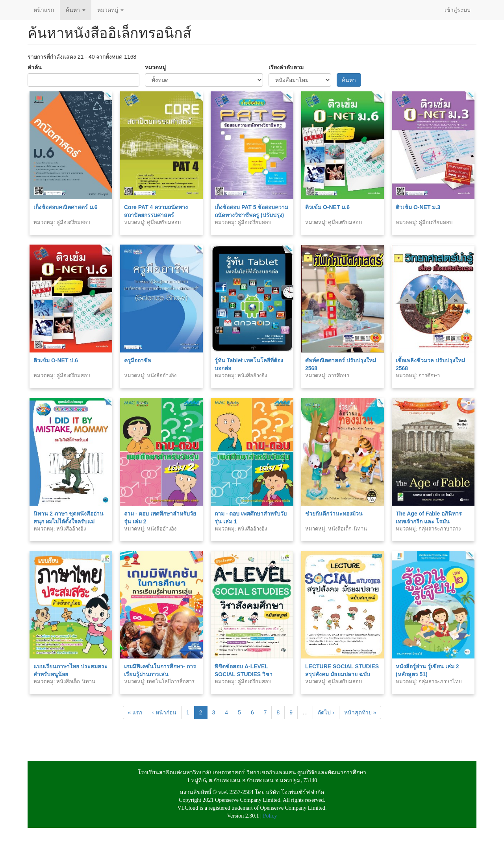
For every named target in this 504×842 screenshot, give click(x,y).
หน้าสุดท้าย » (360, 712)
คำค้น (35, 67)
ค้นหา (76, 10)
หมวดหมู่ (110, 10)
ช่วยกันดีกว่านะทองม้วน (334, 514)
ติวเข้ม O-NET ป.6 (56, 360)
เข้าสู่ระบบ (458, 10)
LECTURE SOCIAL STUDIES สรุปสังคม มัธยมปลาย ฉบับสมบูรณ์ (342, 674)
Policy (270, 816)
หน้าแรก (44, 10)
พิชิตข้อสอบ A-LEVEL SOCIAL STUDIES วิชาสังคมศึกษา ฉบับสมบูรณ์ (244, 674)
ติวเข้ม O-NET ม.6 (327, 207)
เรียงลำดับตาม (286, 67)
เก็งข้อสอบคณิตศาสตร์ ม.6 (66, 207)
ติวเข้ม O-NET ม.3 (418, 207)
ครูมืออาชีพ (138, 360)
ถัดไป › (326, 712)
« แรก (135, 712)
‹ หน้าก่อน (164, 712)
